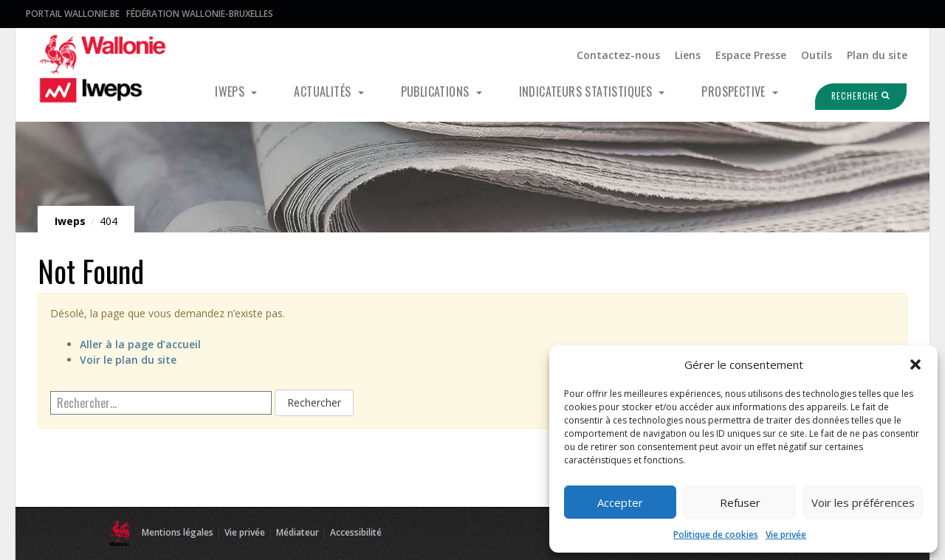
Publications (437, 91)
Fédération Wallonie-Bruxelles (200, 14)
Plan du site (877, 55)
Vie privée (786, 535)
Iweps (231, 91)
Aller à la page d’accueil (140, 344)
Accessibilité (356, 532)
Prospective (735, 91)
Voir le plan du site (128, 360)
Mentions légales (178, 532)
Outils (817, 55)
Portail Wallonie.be (73, 14)
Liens (688, 55)
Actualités (324, 91)
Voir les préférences (863, 502)
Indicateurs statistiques (587, 91)
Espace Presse (751, 55)
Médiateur (298, 532)
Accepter (620, 502)
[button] (915, 364)
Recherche (852, 96)
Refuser (740, 502)
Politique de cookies (716, 535)
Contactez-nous (618, 55)
